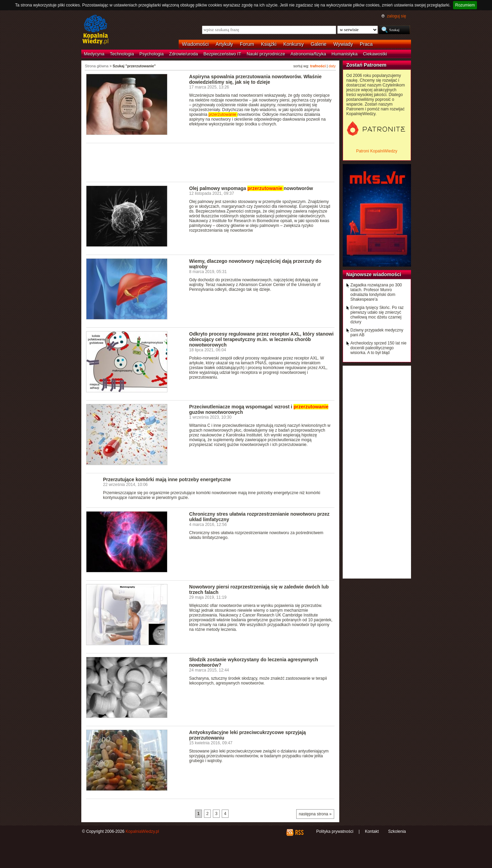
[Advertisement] (210, 162)
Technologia (122, 54)
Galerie (318, 44)
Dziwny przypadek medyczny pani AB (377, 333)
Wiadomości (195, 44)
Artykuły (224, 44)
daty (332, 66)
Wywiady (343, 44)
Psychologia (152, 54)
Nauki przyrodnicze (266, 54)
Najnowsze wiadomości (374, 274)
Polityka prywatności (335, 831)
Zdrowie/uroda (183, 54)
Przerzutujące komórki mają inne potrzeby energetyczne (167, 479)
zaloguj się (396, 16)
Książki (269, 44)
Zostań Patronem (367, 65)
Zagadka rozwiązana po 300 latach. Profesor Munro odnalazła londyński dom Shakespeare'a (376, 292)
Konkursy (293, 44)
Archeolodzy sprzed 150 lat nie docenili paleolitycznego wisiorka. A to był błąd (379, 348)
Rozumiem (465, 5)
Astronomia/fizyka (308, 54)
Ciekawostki (375, 54)
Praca (366, 44)
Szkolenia (397, 831)
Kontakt (372, 831)
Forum (247, 44)
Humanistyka (344, 54)
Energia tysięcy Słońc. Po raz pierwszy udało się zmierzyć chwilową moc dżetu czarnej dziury (377, 315)
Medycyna (94, 54)
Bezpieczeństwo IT (222, 54)
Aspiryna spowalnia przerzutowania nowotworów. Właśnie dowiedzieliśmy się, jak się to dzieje (256, 79)
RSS (299, 832)
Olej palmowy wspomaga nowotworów (251, 188)
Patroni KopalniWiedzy (377, 151)
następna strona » (315, 814)
